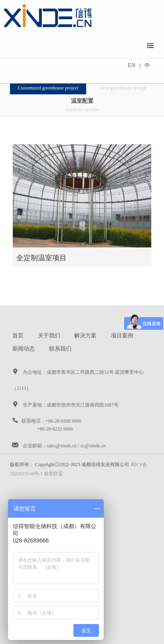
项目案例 (122, 336)
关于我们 (49, 336)
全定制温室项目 (48, 84)
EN (132, 65)
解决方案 (85, 336)
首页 (18, 336)
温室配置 (82, 106)
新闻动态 (24, 349)
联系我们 (60, 349)
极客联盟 (53, 474)
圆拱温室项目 (123, 84)
